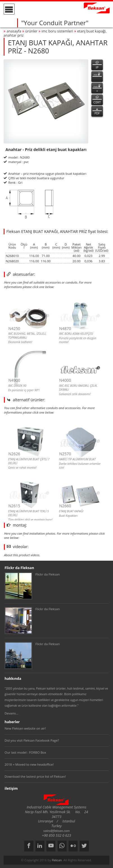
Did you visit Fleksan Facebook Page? (32, 740)
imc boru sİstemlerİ (57, 31)
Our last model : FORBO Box (25, 752)
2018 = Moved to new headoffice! (29, 764)
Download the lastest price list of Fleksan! (35, 776)
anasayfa (14, 31)
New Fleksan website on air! (25, 728)
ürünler (31, 31)
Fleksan (57, 860)
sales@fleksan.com (56, 831)
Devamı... (11, 713)
